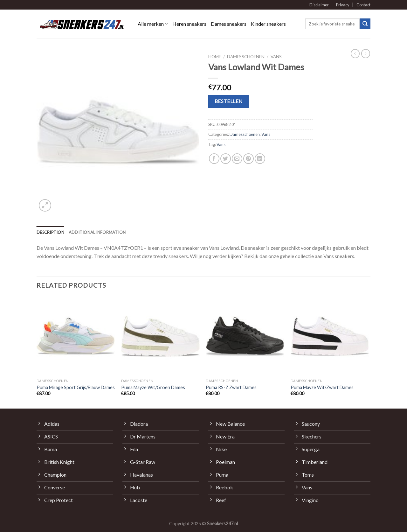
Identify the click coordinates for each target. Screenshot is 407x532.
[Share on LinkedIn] (260, 159)
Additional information (97, 232)
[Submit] (365, 24)
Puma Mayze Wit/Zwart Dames (322, 387)
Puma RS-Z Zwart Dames (231, 387)
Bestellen (229, 101)
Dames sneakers (229, 24)
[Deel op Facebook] (214, 159)
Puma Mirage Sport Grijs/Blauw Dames (76, 387)
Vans (276, 57)
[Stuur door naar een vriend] (237, 159)
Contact (363, 5)
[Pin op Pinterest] (248, 159)
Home (215, 57)
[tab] (50, 232)
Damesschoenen (246, 57)
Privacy (343, 5)
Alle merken (153, 24)
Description (50, 232)
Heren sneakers (189, 24)
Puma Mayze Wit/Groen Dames (153, 387)
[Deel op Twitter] (226, 159)
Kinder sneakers (268, 24)
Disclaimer (319, 5)
